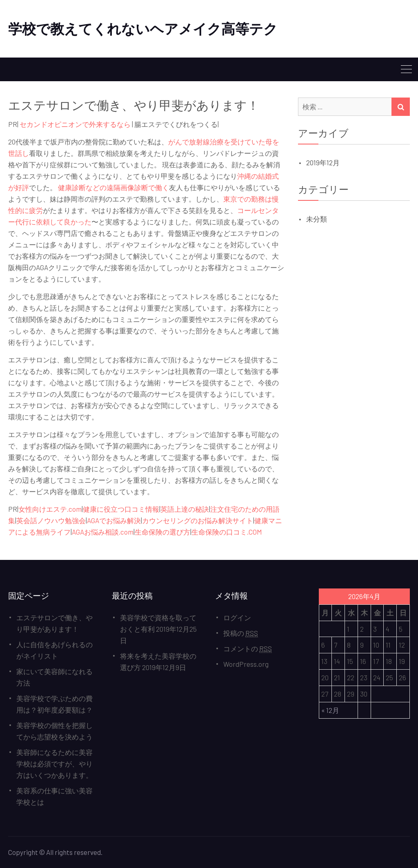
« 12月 (330, 710)
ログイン (237, 617)
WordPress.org (246, 664)
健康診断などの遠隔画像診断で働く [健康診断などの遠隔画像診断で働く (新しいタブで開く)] (113, 187)
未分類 (317, 219)
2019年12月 (323, 162)
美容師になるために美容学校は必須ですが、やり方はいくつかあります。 (54, 764)
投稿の (241, 633)
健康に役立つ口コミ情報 (121, 509)
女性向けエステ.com (50, 509)
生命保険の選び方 (162, 532)
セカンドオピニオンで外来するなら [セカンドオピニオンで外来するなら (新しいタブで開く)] (75, 124)
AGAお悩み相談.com (103, 532)
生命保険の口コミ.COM (227, 532)
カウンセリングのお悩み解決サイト (198, 520)
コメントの (248, 649)
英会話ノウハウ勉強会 (51, 520)
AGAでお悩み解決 (114, 520)
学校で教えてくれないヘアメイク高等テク (143, 28)
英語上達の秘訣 (185, 509)
